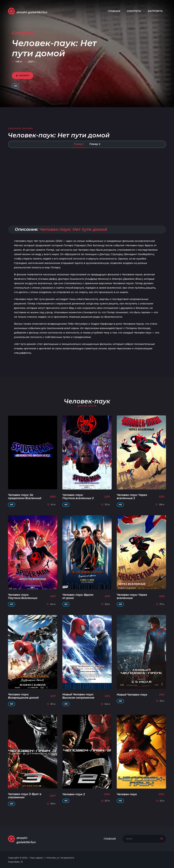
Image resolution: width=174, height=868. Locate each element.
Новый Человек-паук (132, 695)
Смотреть (134, 11)
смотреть (23, 76)
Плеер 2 (95, 144)
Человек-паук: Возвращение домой (23, 696)
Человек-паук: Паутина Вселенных (23, 596)
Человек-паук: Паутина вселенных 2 (78, 497)
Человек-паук (127, 794)
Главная (114, 11)
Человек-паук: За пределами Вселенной (25, 497)
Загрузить (155, 11)
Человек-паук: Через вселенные (132, 596)
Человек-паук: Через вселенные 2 (132, 497)
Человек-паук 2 (74, 794)
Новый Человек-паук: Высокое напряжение (78, 696)
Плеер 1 (79, 144)
